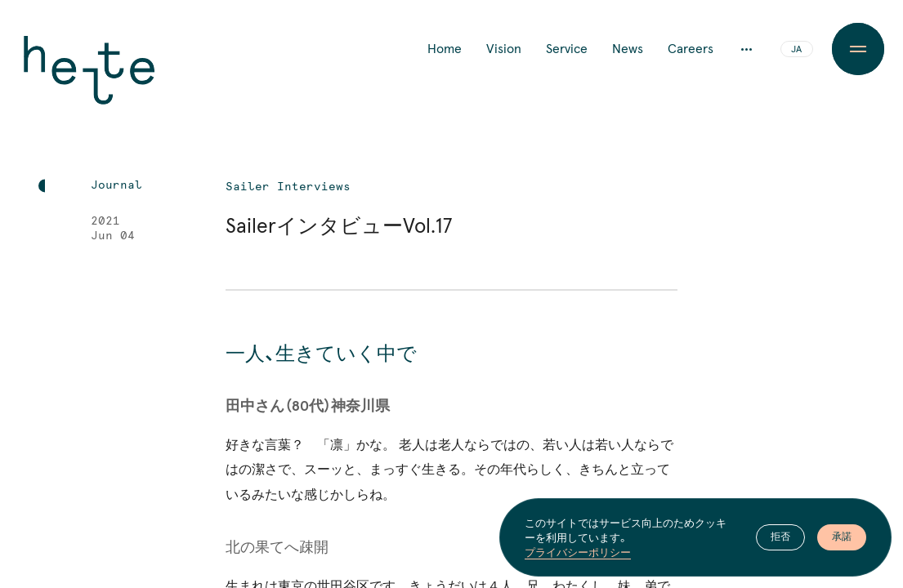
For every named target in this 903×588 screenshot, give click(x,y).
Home (445, 49)
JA (796, 50)
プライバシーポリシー (578, 552)
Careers (691, 49)
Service (567, 49)
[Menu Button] (858, 49)
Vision (504, 49)
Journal (116, 185)
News (628, 49)
